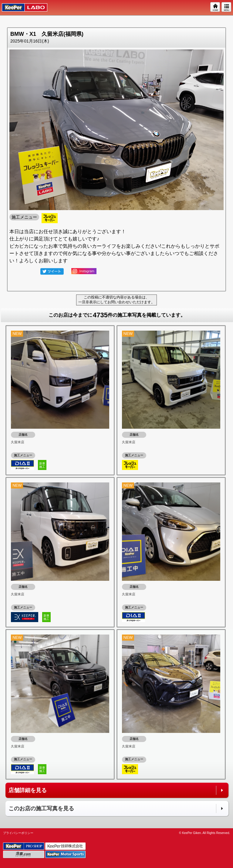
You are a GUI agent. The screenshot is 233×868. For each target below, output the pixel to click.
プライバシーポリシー (18, 833)
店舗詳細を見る (28, 790)
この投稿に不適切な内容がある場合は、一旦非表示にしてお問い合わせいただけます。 (116, 300)
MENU (227, 7)
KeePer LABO (22, 8)
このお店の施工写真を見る (41, 808)
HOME (215, 7)
